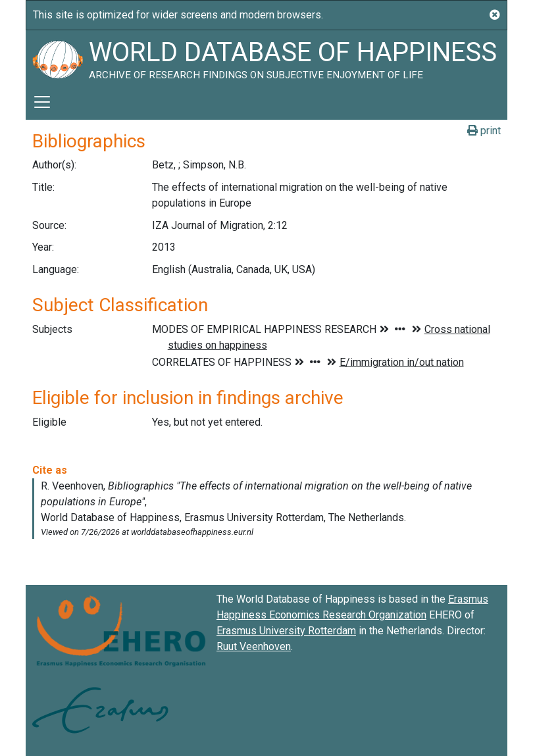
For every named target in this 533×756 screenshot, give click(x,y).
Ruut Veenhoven (254, 646)
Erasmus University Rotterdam (286, 631)
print (484, 131)
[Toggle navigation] (42, 102)
